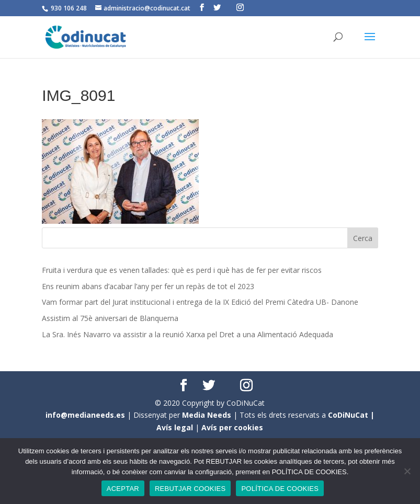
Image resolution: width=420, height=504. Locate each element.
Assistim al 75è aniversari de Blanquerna (110, 318)
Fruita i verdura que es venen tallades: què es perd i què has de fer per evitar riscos (182, 270)
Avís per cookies (232, 427)
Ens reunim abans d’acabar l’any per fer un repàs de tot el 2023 (148, 286)
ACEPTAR (123, 489)
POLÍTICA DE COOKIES (280, 489)
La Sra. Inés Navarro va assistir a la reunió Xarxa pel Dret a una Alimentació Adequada (188, 334)
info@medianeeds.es (85, 415)
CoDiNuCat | (351, 415)
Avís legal (175, 427)
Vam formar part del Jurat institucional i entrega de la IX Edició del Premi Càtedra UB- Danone (200, 302)
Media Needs (207, 415)
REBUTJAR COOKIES (190, 489)
